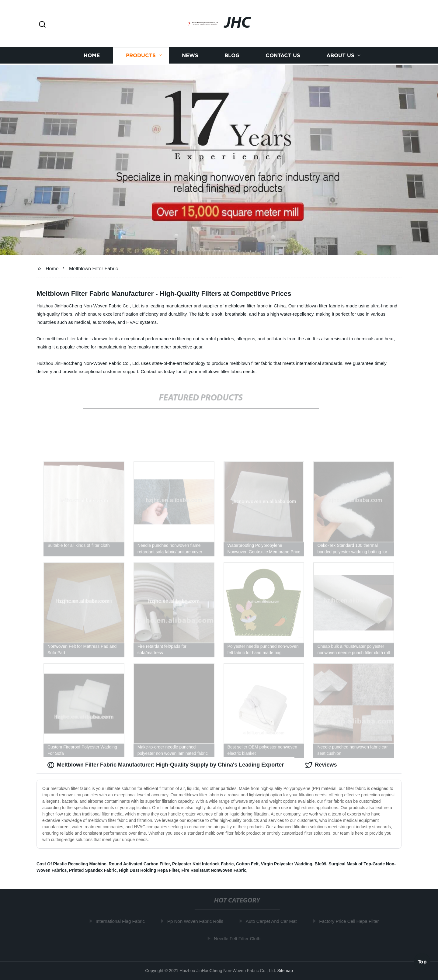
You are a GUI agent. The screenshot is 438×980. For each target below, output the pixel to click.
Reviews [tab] (321, 765)
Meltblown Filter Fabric (94, 269)
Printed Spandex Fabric (93, 870)
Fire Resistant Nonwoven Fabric (214, 870)
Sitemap (285, 971)
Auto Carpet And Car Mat (273, 921)
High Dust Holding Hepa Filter (149, 870)
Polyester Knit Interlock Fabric (203, 864)
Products (141, 57)
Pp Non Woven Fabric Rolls (197, 921)
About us (340, 57)
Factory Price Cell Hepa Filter (351, 921)
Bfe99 (320, 864)
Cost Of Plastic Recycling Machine (71, 864)
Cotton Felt (247, 864)
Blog (232, 57)
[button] (42, 25)
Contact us (283, 57)
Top (422, 961)
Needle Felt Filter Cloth (239, 938)
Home (92, 57)
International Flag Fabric (122, 921)
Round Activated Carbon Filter (139, 864)
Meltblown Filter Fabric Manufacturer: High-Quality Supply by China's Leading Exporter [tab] (165, 765)
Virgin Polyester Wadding (287, 864)
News (190, 57)
